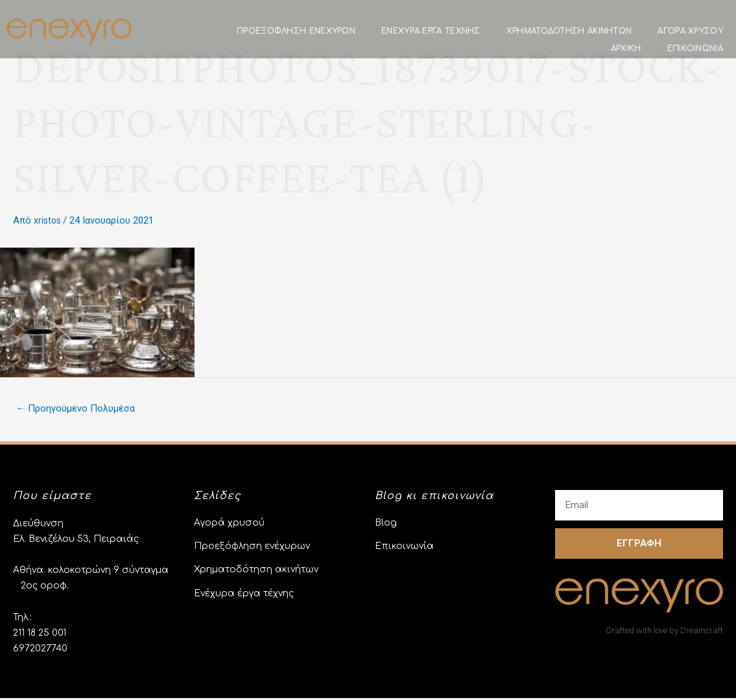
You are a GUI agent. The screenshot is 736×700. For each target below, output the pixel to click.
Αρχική (626, 49)
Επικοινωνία (695, 49)
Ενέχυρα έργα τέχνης (431, 31)
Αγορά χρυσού (690, 31)
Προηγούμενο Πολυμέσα (80, 409)
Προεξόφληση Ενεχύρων (296, 31)
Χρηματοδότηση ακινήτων (569, 31)
